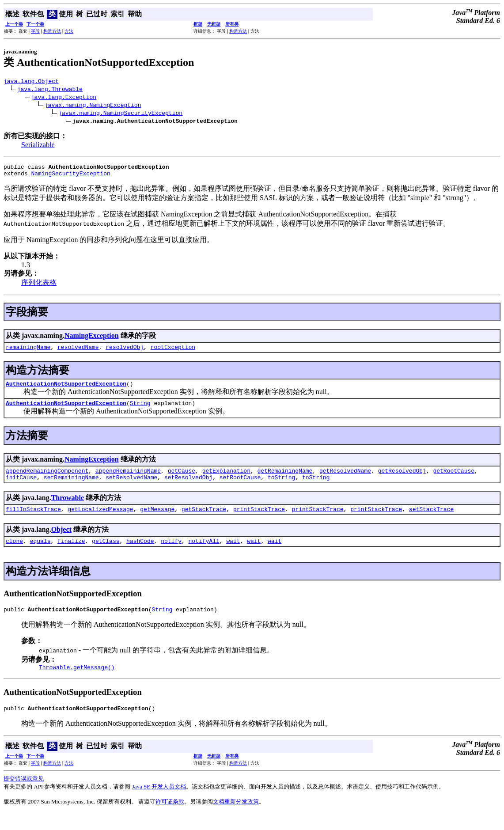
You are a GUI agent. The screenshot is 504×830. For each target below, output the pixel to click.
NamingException (92, 339)
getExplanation (226, 480)
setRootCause (240, 488)
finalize (71, 554)
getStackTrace (204, 521)
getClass (106, 554)
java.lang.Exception (64, 98)
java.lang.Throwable (50, 90)
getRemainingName (285, 480)
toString (281, 488)
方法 (69, 31)
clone (14, 554)
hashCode (140, 554)
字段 (35, 31)
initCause (21, 488)
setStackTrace (431, 521)
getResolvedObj (402, 480)
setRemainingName (71, 488)
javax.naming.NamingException (93, 106)
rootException (173, 352)
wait (233, 554)
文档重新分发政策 (236, 819)
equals (40, 554)
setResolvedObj (188, 488)
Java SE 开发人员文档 (159, 804)
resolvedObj (125, 352)
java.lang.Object (31, 82)
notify (171, 554)
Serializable (38, 146)
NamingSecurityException (70, 177)
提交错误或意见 (24, 796)
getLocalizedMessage (100, 521)
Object (61, 541)
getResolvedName (345, 480)
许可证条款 (170, 819)
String (140, 411)
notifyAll (204, 554)
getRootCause (454, 480)
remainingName (28, 352)
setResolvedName (131, 488)
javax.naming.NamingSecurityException (120, 114)
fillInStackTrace (33, 521)
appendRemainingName (128, 480)
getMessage (157, 521)
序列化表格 (39, 286)
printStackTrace (259, 521)
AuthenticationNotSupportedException (66, 390)
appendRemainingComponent (47, 480)
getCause (182, 480)
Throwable (68, 508)
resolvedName (78, 352)
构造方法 (52, 31)
